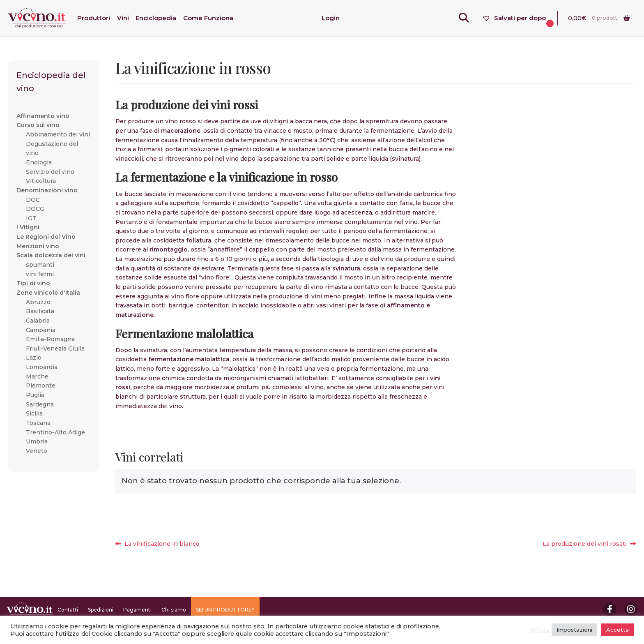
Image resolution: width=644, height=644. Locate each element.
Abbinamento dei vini (58, 134)
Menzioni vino (38, 246)
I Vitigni (28, 227)
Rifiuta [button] (540, 630)
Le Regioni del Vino (46, 237)
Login (331, 18)
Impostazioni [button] (574, 630)
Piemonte (41, 385)
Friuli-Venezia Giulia (55, 349)
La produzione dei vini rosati (585, 544)
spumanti (40, 265)
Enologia (39, 162)
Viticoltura (41, 181)
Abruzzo (38, 302)
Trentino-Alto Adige (55, 432)
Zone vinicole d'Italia (48, 293)
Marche (37, 376)
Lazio (34, 358)
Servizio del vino (50, 172)
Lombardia (42, 367)
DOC (33, 200)
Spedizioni (101, 610)
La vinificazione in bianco (162, 544)
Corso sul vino (38, 125)
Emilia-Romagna (50, 339)
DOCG (35, 209)
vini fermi (40, 274)
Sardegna (40, 404)
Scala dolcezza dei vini (51, 255)
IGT (31, 218)
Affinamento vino (43, 116)
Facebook (610, 609)
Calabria (38, 321)
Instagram (631, 609)
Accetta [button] (618, 630)
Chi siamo (174, 610)
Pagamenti (137, 610)
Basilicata (40, 311)
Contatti (68, 610)
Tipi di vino (33, 283)
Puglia (35, 395)
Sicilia (34, 413)
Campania (41, 330)
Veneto (37, 451)
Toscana (38, 423)
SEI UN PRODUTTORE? (225, 610)
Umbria (37, 441)
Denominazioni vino (47, 190)
